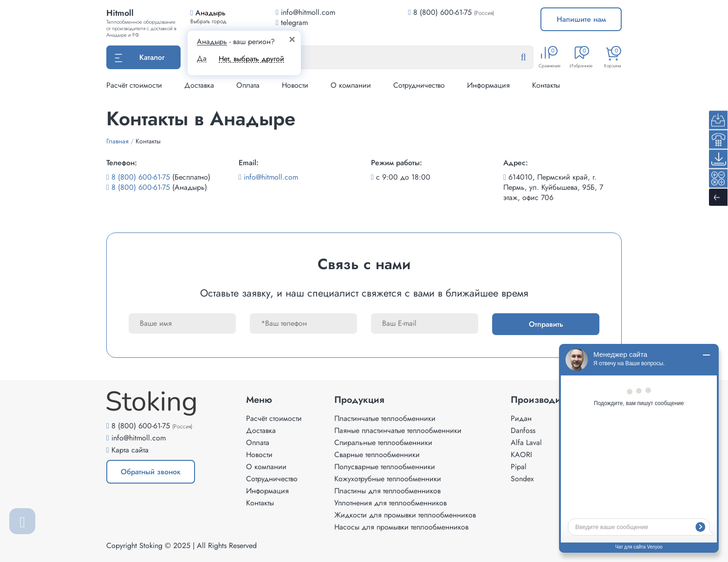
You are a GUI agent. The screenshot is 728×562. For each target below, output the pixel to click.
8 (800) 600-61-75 (442, 12)
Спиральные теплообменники (383, 442)
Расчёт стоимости (134, 85)
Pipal (519, 467)
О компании (351, 85)
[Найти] (531, 58)
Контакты (546, 85)
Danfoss (523, 430)
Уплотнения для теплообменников (390, 503)
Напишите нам (581, 19)
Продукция (359, 400)
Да (202, 58)
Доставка (199, 85)
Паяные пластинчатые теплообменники (398, 430)
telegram (292, 23)
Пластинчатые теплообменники (385, 418)
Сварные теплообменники (377, 455)
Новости (295, 85)
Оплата (248, 85)
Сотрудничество (419, 85)
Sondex (522, 479)
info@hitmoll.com (271, 177)
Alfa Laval (526, 442)
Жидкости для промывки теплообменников (405, 515)
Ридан (521, 418)
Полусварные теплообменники (385, 467)
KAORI (521, 455)
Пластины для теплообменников (387, 491)
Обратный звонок (151, 472)
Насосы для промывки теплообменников (401, 527)
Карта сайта (130, 450)
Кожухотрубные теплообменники (388, 479)
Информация (488, 85)
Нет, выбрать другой (251, 59)
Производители (545, 400)
